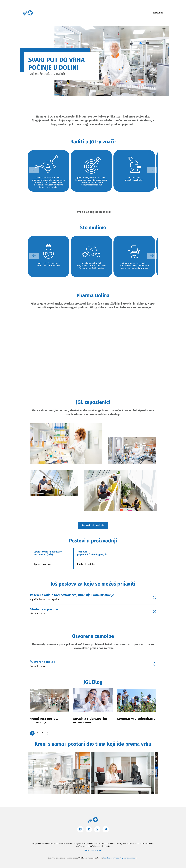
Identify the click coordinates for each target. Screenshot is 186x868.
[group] (48, 171)
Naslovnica (158, 13)
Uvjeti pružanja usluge (129, 858)
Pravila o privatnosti (111, 858)
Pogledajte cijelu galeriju (93, 525)
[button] (152, 170)
